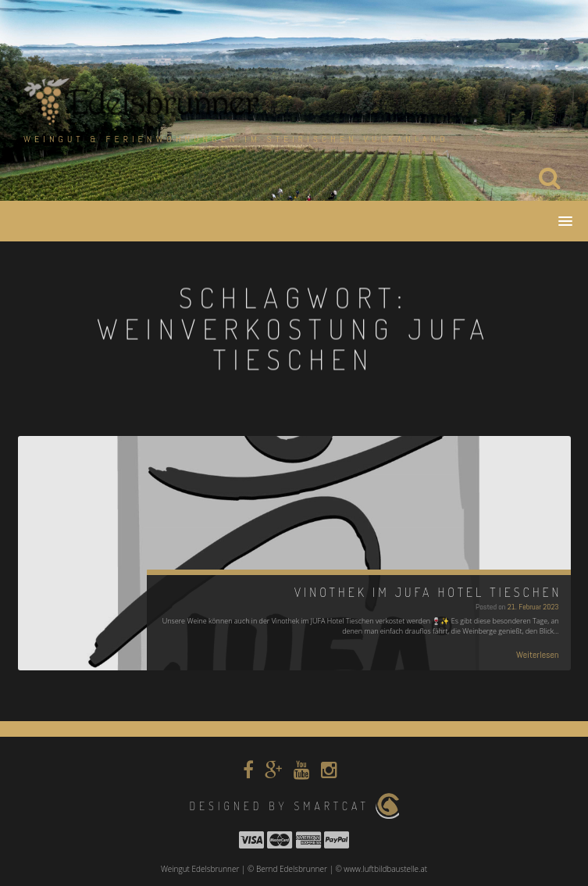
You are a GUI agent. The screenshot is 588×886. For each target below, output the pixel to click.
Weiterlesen (538, 655)
